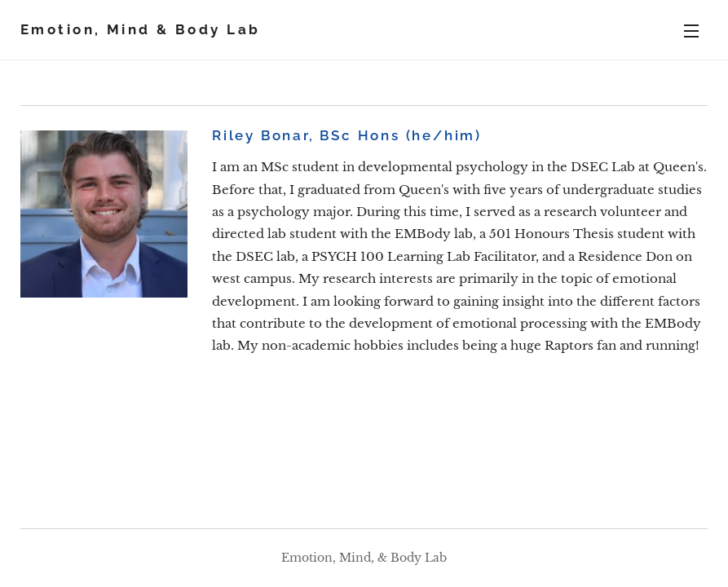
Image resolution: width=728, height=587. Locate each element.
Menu (691, 31)
